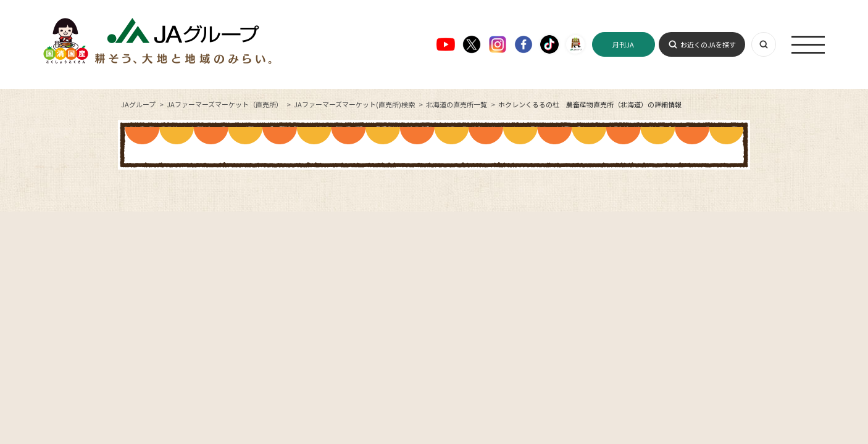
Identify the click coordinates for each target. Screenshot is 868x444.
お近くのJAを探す (708, 44)
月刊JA (623, 44)
